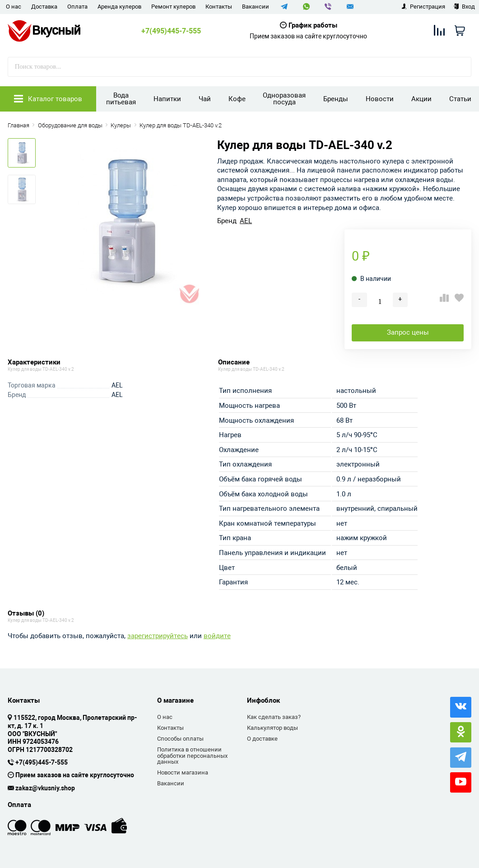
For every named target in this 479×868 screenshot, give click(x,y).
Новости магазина (183, 772)
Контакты (219, 7)
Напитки (167, 99)
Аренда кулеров (119, 7)
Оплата (77, 7)
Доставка (44, 7)
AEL (246, 221)
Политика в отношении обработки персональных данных (192, 756)
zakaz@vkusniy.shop (45, 789)
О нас (14, 7)
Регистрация (423, 7)
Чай (205, 99)
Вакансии (256, 7)
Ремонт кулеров (173, 7)
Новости (380, 99)
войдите (217, 636)
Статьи (460, 99)
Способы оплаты (180, 739)
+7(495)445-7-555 (171, 31)
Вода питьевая (121, 99)
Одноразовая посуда (284, 99)
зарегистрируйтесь (158, 636)
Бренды (336, 99)
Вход (464, 7)
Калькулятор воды (272, 728)
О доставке (262, 739)
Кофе (237, 99)
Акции (421, 99)
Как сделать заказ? (274, 717)
